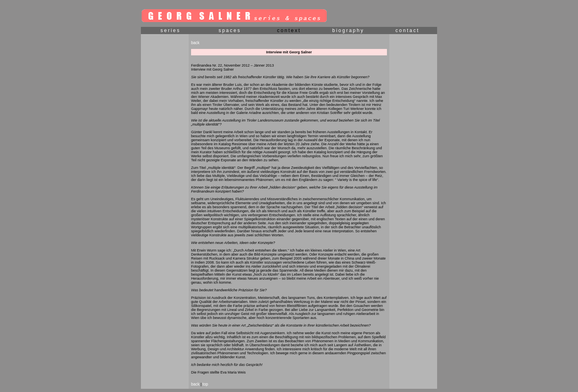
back (195, 43)
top (205, 384)
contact (407, 30)
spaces (230, 30)
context (289, 30)
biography (348, 30)
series (171, 30)
